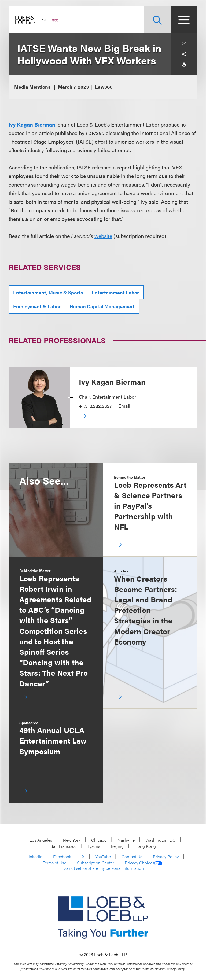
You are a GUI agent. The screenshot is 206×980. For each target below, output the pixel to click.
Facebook (62, 857)
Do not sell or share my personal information (103, 868)
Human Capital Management (102, 306)
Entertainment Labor (115, 292)
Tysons (94, 846)
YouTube (103, 857)
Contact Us (132, 857)
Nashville (126, 840)
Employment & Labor (37, 306)
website (103, 236)
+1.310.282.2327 (95, 406)
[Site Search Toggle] (157, 20)
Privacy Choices (144, 863)
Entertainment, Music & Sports (48, 292)
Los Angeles (41, 840)
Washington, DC (160, 840)
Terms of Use (55, 863)
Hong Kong (145, 846)
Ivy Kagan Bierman (32, 124)
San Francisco (64, 846)
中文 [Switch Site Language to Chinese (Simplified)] (55, 20)
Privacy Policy (166, 857)
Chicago (99, 840)
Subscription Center (95, 863)
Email (124, 406)
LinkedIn (34, 857)
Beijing (117, 846)
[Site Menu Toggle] (184, 20)
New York (72, 840)
